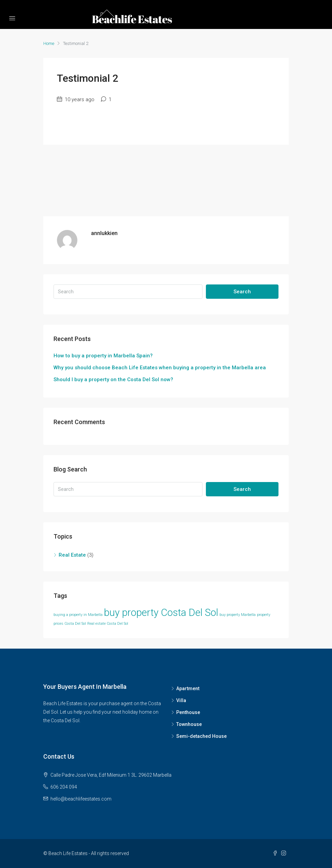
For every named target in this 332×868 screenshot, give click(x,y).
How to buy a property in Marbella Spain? (103, 356)
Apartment (188, 688)
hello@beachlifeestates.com (81, 799)
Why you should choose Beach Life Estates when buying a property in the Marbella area (160, 368)
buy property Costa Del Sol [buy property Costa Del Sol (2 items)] (161, 613)
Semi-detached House (201, 736)
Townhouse (189, 724)
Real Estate (72, 555)
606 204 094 (64, 787)
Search (242, 292)
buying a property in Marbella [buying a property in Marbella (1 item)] (78, 615)
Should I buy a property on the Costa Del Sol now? (113, 379)
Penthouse (188, 712)
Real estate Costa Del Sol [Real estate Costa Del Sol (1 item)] (108, 624)
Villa (181, 700)
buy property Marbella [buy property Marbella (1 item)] (238, 615)
